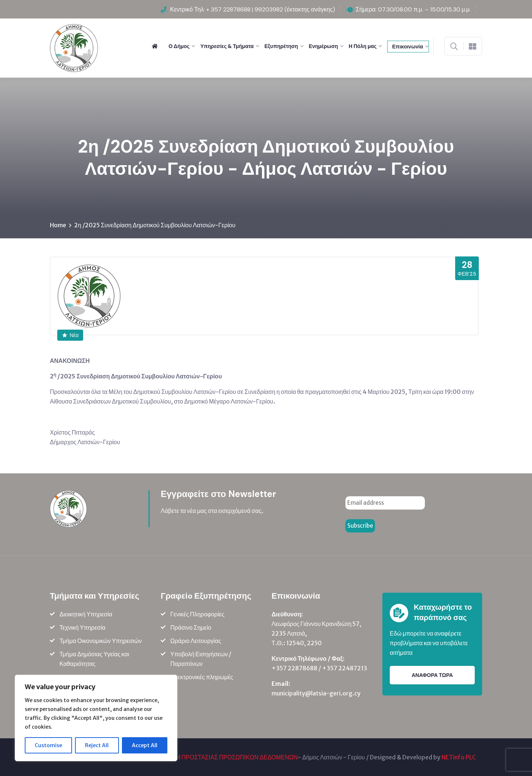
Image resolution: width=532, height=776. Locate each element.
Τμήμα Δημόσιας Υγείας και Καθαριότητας (94, 659)
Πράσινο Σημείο (191, 627)
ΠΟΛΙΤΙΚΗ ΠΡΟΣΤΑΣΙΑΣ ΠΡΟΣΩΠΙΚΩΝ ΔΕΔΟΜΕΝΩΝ (225, 757)
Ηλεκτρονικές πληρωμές (202, 677)
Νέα (70, 335)
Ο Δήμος (179, 46)
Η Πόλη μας (363, 46)
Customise (48, 745)
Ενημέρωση (323, 46)
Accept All (145, 745)
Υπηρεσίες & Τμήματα (227, 46)
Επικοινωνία (407, 47)
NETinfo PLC (459, 757)
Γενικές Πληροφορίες (197, 614)
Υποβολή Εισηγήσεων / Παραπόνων (201, 659)
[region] (96, 718)
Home (58, 225)
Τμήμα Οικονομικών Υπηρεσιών (101, 641)
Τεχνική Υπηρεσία (83, 627)
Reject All (97, 745)
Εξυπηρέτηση (281, 46)
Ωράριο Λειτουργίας (196, 641)
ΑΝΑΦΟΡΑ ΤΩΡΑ (432, 675)
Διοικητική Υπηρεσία (86, 614)
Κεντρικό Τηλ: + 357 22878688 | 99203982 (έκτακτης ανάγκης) (253, 9)
